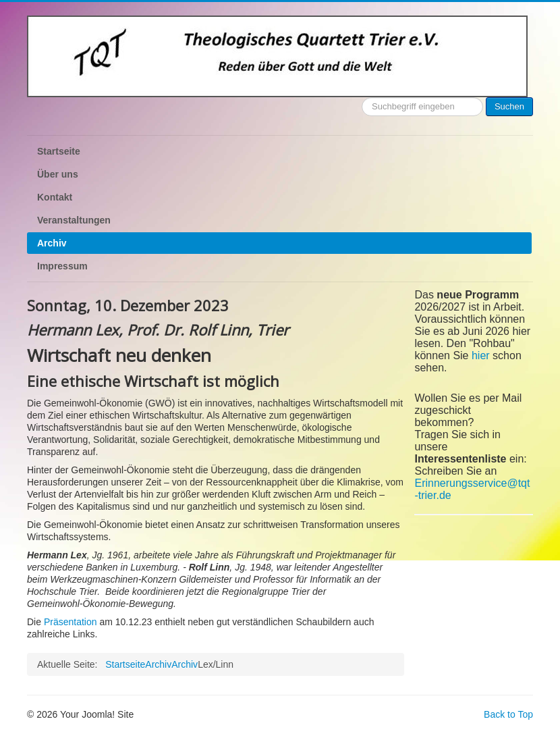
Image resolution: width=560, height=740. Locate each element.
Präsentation (71, 622)
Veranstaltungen (74, 220)
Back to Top (508, 714)
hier (481, 355)
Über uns (58, 174)
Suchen (509, 106)
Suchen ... (362, 98)
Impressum (62, 266)
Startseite (59, 151)
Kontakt (55, 197)
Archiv (52, 243)
